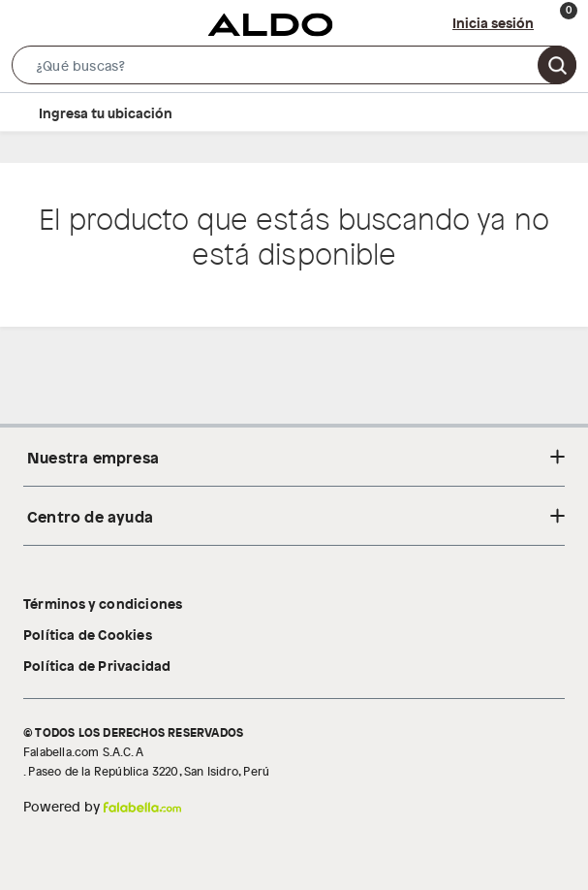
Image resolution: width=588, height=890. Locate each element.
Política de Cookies (88, 634)
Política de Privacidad (97, 665)
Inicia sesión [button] (493, 22)
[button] (294, 69)
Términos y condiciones (103, 603)
